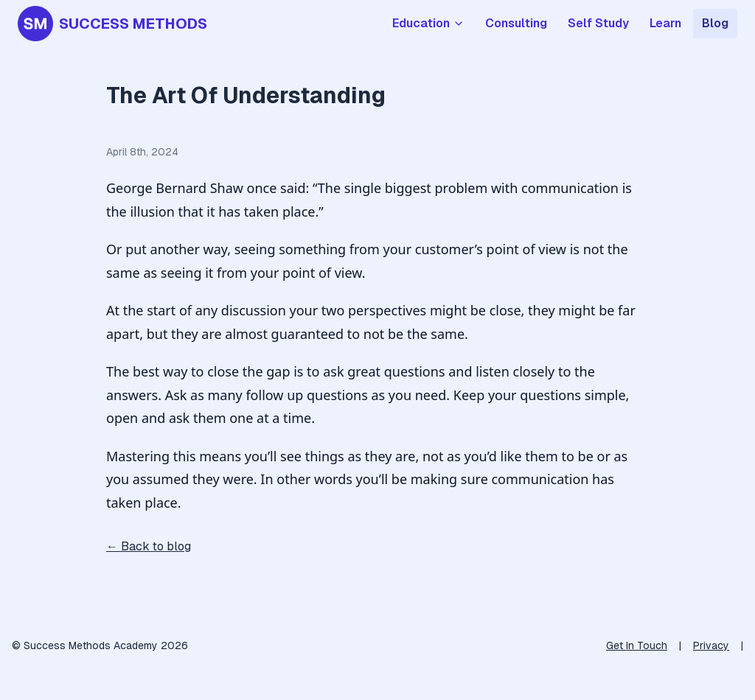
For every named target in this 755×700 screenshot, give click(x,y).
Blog (715, 23)
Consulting (516, 23)
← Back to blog (149, 546)
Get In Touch (637, 645)
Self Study (598, 23)
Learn (665, 23)
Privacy (711, 645)
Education (428, 23)
